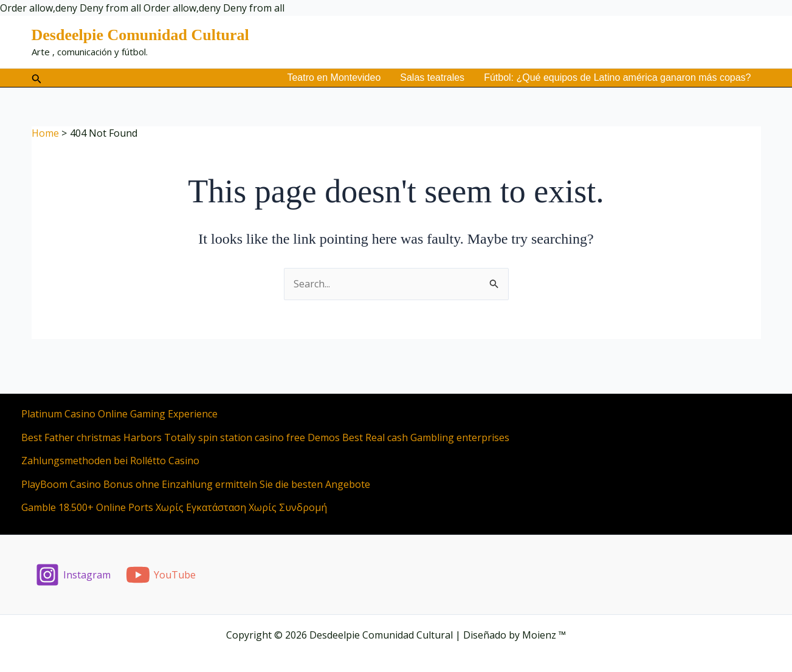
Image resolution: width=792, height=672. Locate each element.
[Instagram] (73, 575)
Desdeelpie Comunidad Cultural (140, 35)
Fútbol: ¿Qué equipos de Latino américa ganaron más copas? (617, 77)
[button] (37, 78)
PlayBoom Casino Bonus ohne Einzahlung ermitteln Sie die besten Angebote (196, 484)
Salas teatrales (432, 77)
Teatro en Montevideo (334, 77)
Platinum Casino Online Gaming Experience (119, 414)
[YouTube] (160, 575)
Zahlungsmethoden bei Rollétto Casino (110, 461)
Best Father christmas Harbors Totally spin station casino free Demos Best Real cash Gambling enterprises (265, 437)
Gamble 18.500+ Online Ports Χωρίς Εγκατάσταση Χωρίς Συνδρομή (174, 507)
